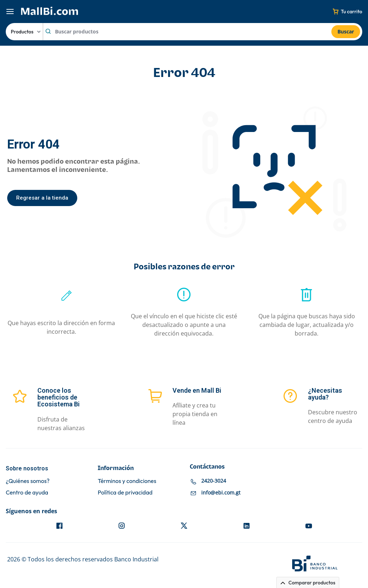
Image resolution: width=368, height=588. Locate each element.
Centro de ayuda (27, 493)
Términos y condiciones (127, 481)
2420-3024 (214, 481)
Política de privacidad (125, 493)
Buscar (346, 31)
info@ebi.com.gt (221, 493)
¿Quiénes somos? (28, 481)
